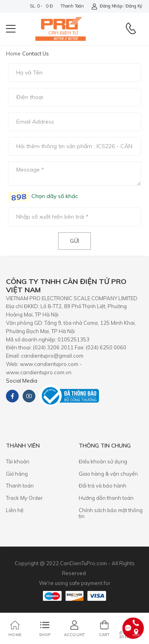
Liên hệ (15, 510)
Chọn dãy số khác (54, 196)
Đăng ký (134, 6)
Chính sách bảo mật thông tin (111, 513)
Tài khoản (18, 461)
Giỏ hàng (17, 474)
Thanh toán (72, 6)
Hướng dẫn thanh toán (106, 498)
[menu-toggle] (11, 29)
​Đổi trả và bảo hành (103, 486)
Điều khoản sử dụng (103, 461)
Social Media (22, 381)
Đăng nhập (107, 6)
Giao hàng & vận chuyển (108, 474)
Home (13, 53)
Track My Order (24, 498)
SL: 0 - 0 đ (41, 6)
